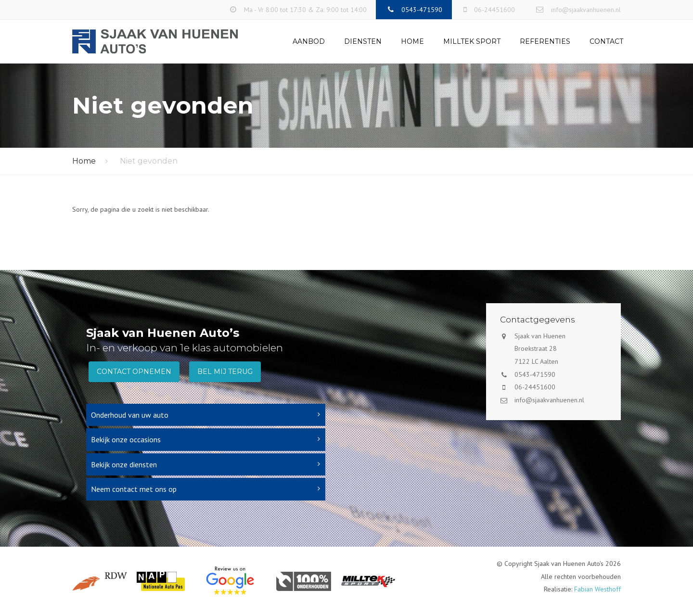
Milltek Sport (472, 41)
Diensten (363, 41)
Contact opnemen (134, 372)
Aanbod (309, 41)
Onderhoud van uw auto (130, 415)
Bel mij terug (225, 372)
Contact (606, 41)
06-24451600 (535, 387)
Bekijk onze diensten (124, 464)
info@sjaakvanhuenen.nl (549, 400)
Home (412, 41)
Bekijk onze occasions (126, 439)
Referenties (545, 41)
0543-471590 (535, 374)
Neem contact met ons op (134, 489)
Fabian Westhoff (597, 589)
